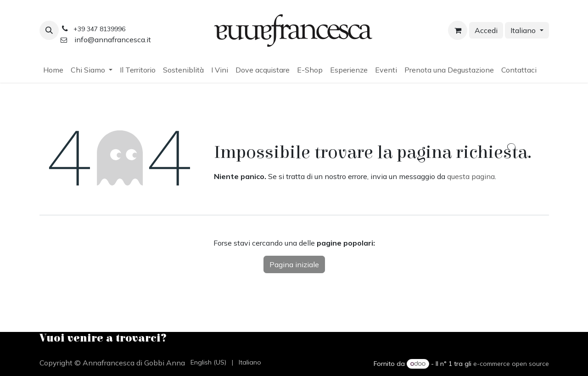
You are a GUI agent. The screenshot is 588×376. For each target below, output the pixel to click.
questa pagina (471, 176)
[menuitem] (53, 70)
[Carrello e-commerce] (458, 30)
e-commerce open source (511, 364)
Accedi (486, 30)
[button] (49, 30)
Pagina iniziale (294, 264)
